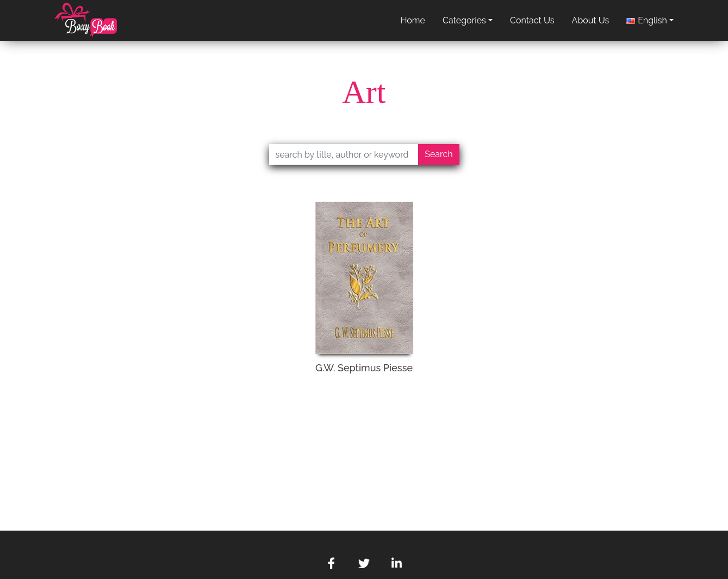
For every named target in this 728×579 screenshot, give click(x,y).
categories (464, 20)
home (413, 20)
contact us (532, 20)
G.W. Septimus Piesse (364, 368)
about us (591, 20)
